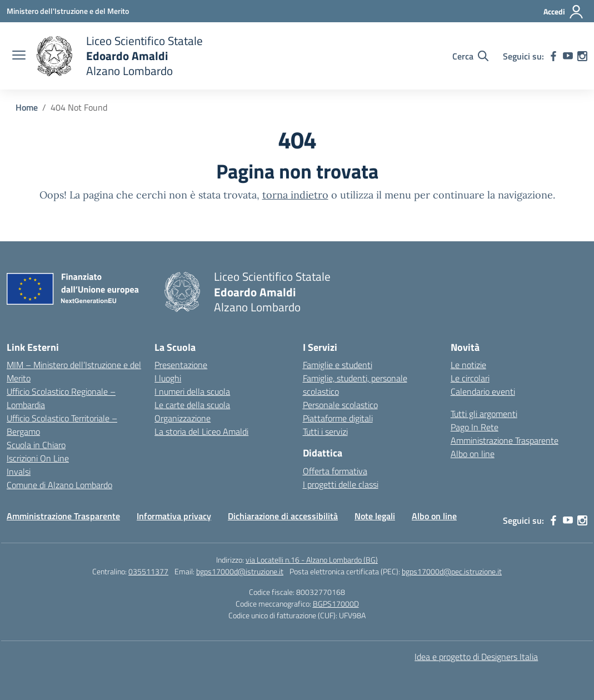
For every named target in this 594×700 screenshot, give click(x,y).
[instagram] (582, 56)
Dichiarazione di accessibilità (283, 516)
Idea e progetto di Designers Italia (476, 657)
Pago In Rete (475, 427)
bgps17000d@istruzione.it (240, 571)
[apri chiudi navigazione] (19, 56)
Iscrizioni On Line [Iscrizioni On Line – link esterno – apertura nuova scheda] (38, 458)
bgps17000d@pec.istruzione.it (452, 571)
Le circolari (470, 378)
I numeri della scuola (192, 391)
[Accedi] (564, 12)
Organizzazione (183, 418)
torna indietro (295, 195)
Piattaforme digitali (338, 418)
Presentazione (181, 365)
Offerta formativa (335, 471)
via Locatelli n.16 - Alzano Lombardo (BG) (312, 560)
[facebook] (553, 56)
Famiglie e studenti (338, 365)
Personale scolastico (340, 405)
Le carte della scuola (192, 405)
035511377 (148, 571)
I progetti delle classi (341, 484)
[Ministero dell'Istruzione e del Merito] (68, 11)
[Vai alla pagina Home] (27, 107)
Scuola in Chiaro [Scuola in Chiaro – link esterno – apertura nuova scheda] (36, 445)
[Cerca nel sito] (470, 56)
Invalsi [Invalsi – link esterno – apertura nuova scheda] (19, 471)
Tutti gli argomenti (484, 414)
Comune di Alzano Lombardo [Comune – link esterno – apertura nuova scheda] (59, 485)
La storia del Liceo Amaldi (201, 431)
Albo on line (473, 454)
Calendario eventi (483, 391)
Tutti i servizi (325, 431)
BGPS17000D (336, 604)
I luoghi (168, 378)
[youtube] (568, 56)
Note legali (375, 516)
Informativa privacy (174, 516)
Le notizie (468, 365)
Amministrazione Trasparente (505, 440)
